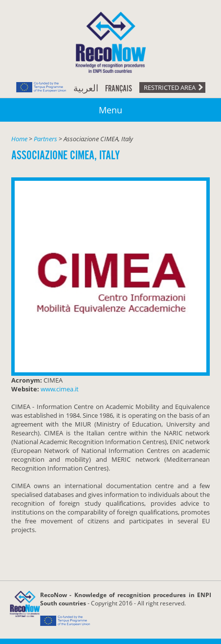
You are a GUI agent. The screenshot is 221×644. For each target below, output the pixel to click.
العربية (86, 89)
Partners (45, 139)
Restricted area (170, 87)
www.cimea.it (60, 389)
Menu (110, 110)
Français (119, 89)
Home (19, 139)
